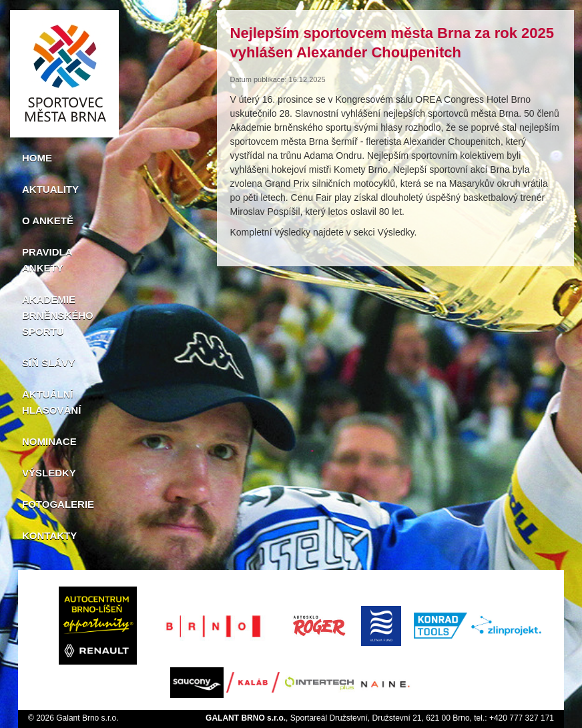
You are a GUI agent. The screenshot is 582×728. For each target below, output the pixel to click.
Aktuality (50, 189)
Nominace (49, 441)
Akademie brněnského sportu (58, 315)
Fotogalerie (58, 504)
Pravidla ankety (47, 260)
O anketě (48, 221)
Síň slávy (48, 363)
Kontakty (49, 535)
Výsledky (49, 473)
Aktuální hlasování (51, 402)
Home (37, 158)
